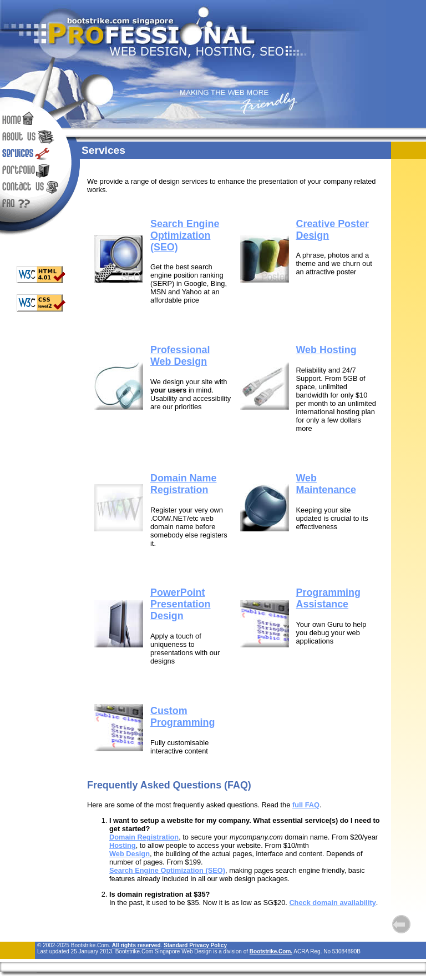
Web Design (130, 854)
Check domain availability (332, 903)
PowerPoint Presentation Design (180, 604)
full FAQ (306, 805)
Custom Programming (182, 717)
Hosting (123, 845)
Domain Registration (144, 837)
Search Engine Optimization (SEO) (167, 870)
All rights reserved (136, 945)
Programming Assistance (328, 598)
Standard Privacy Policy (195, 945)
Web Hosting (326, 350)
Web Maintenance (326, 484)
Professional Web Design (180, 356)
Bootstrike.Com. (271, 951)
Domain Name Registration (183, 484)
